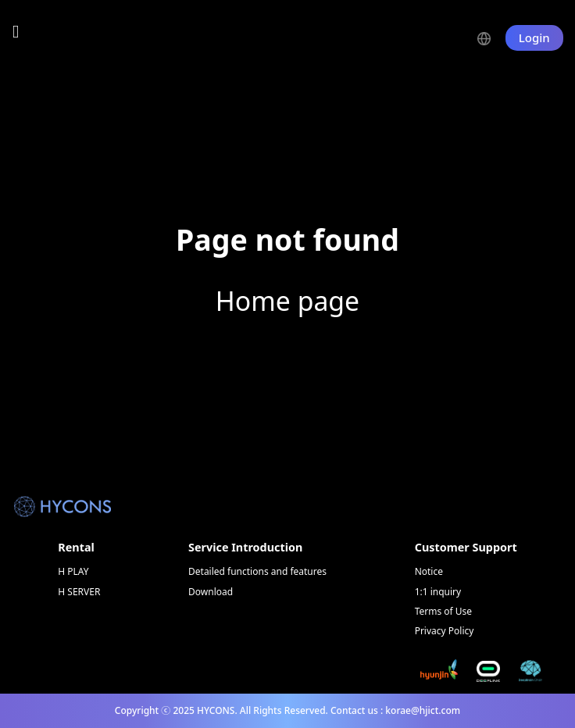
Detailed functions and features (257, 571)
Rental (76, 547)
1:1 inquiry (438, 592)
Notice (429, 571)
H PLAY (73, 571)
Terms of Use (443, 611)
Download (211, 592)
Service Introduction (245, 547)
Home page (287, 301)
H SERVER (79, 592)
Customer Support (466, 547)
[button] (491, 37)
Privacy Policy (445, 631)
